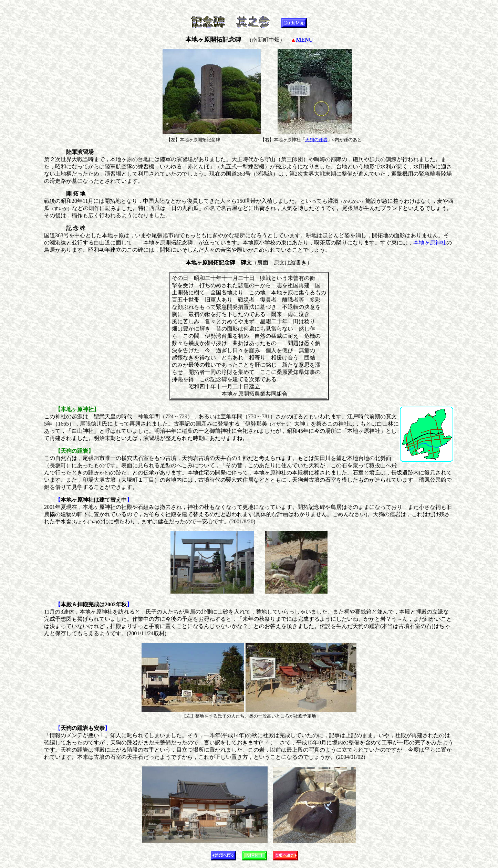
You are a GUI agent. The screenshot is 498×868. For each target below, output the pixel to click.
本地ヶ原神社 (430, 243)
